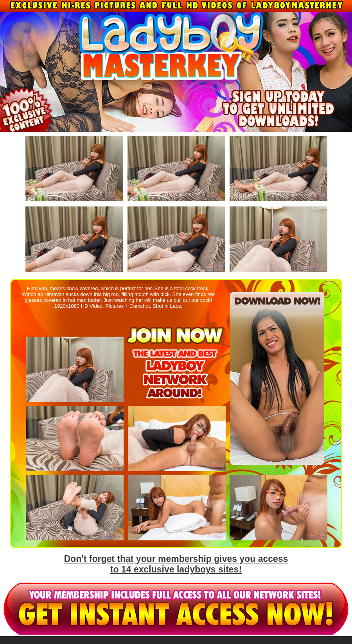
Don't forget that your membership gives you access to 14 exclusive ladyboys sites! (176, 564)
